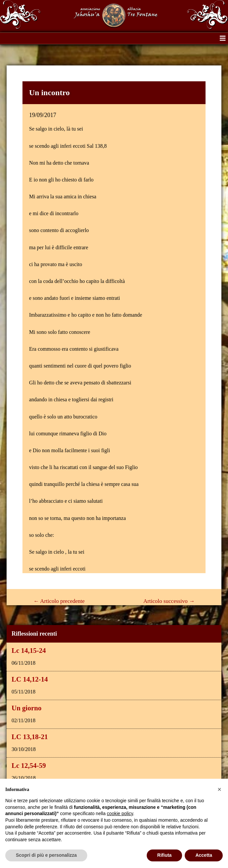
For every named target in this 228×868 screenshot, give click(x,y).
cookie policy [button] (120, 813)
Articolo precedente (59, 601)
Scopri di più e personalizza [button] (46, 855)
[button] (223, 38)
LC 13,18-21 (30, 737)
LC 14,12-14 (30, 679)
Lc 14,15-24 (29, 651)
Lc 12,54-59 (29, 766)
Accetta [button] (204, 855)
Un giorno (26, 708)
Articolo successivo (169, 601)
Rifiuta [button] (165, 855)
